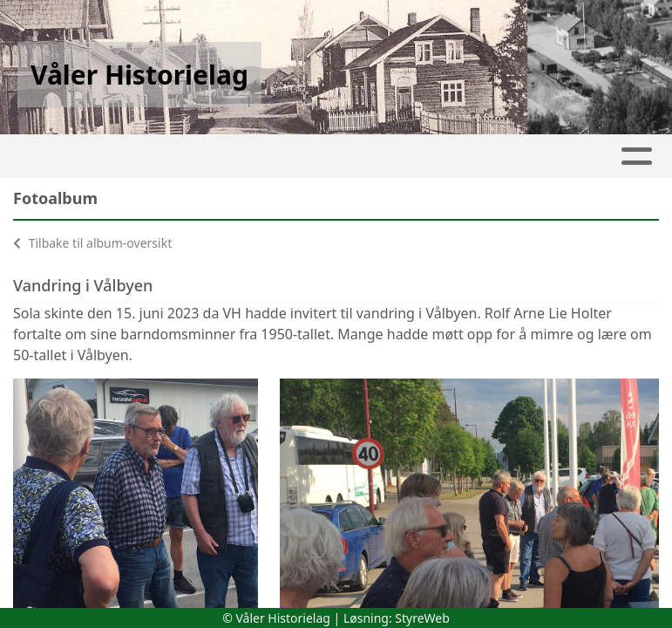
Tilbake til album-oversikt (92, 243)
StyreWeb (422, 618)
